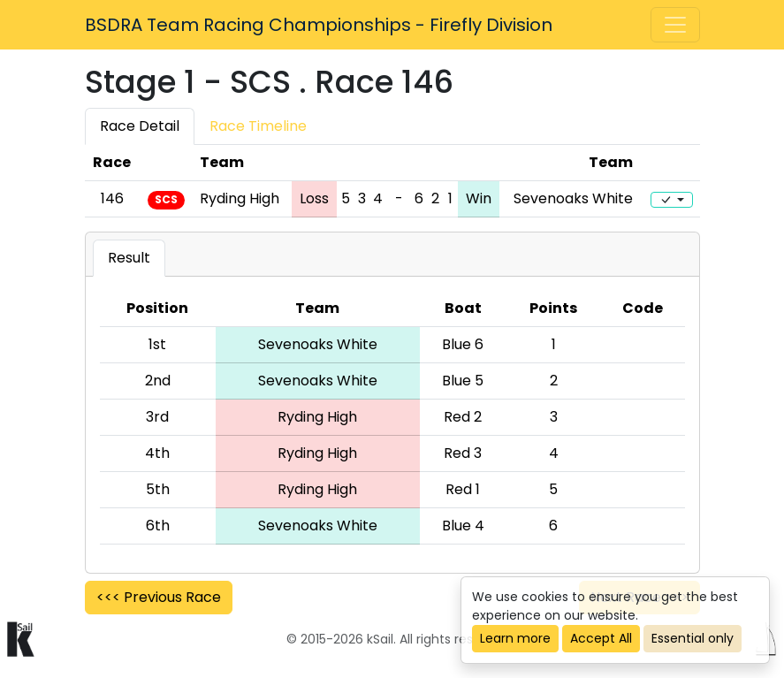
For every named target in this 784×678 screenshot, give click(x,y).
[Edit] (672, 200)
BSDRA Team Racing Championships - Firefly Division (319, 25)
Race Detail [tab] (140, 126)
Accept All (601, 638)
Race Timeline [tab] (258, 126)
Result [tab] (129, 258)
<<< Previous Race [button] (159, 597)
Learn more (515, 638)
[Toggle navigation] (675, 25)
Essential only (693, 638)
